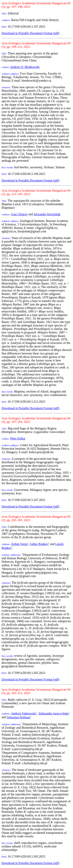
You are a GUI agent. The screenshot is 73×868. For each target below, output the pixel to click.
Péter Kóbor (18, 438)
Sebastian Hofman (19, 717)
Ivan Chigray (19, 214)
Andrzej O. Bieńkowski (25, 67)
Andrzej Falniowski (24, 713)
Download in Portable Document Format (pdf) (30, 33)
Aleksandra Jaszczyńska (54, 713)
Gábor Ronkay (40, 544)
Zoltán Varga (20, 544)
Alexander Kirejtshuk (47, 214)
